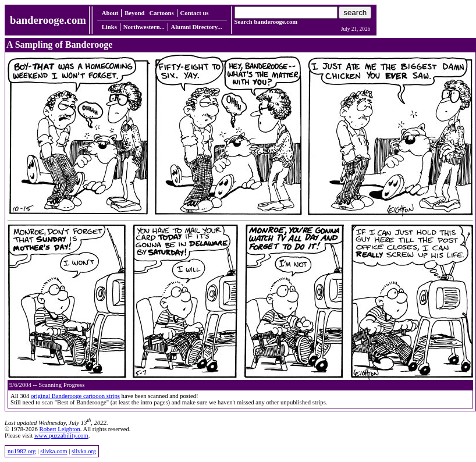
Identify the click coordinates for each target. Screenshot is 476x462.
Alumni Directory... (197, 27)
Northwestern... (144, 27)
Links (109, 27)
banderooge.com (48, 20)
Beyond (134, 13)
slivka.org (84, 451)
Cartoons (162, 13)
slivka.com (54, 451)
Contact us (195, 13)
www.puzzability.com (61, 436)
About (110, 13)
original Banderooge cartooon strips (75, 396)
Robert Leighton (60, 429)
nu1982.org (22, 451)
